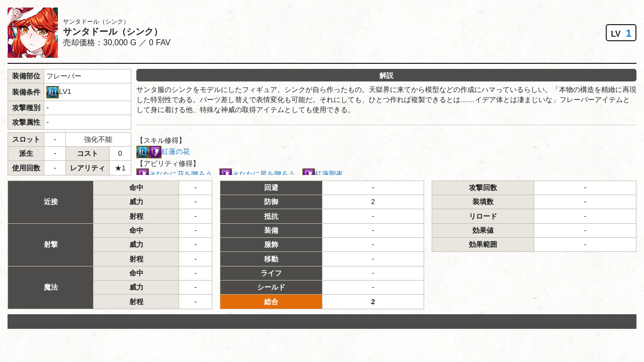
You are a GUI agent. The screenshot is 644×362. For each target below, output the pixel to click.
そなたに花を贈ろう (181, 174)
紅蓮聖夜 (329, 174)
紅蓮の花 (176, 151)
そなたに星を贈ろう (264, 174)
